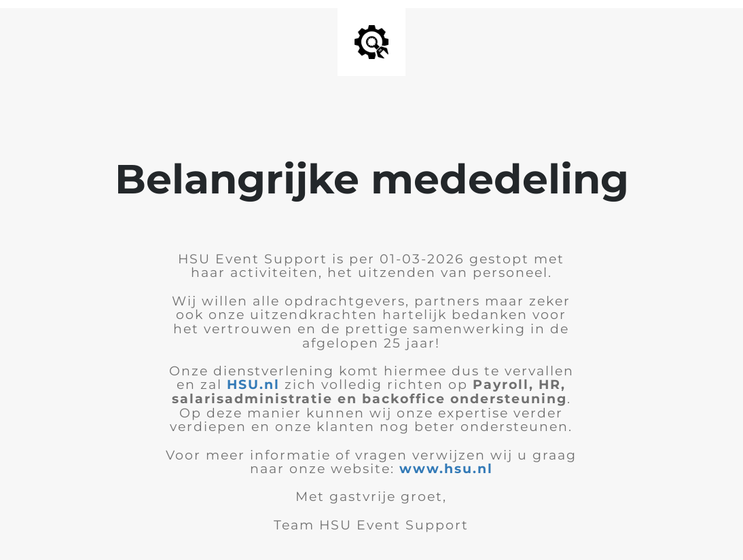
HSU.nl (253, 385)
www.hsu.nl (446, 469)
